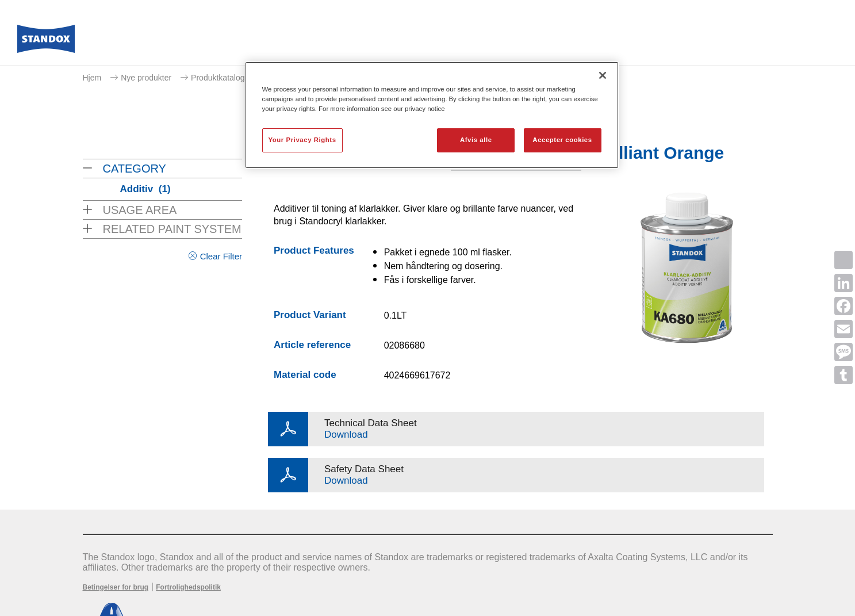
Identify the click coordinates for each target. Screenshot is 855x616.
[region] (432, 115)
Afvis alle (476, 140)
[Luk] (603, 75)
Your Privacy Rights (302, 140)
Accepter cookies (562, 140)
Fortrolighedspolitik (188, 587)
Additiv (145, 189)
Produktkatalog (218, 78)
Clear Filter (221, 256)
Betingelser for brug (116, 587)
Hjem (92, 78)
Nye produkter (146, 78)
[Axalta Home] (46, 42)
